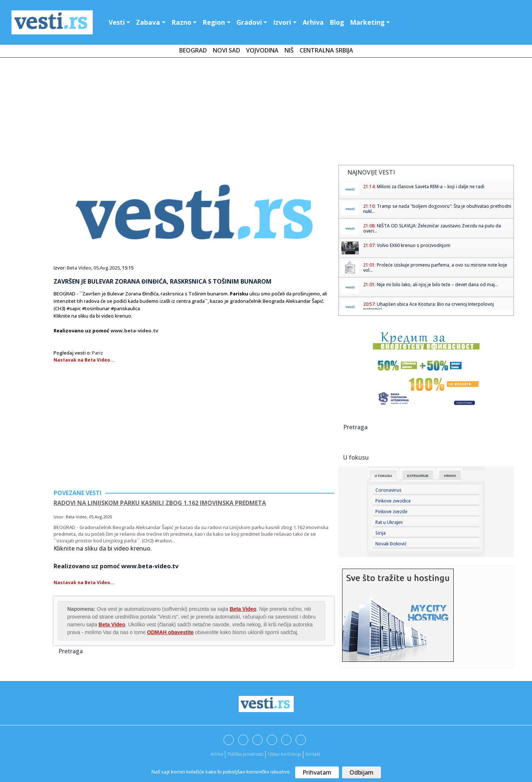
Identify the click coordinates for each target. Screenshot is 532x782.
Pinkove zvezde (391, 512)
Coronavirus (388, 490)
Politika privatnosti (245, 754)
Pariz (98, 353)
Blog (337, 22)
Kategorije (418, 476)
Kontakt (313, 754)
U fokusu (383, 476)
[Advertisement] (266, 113)
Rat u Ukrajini (389, 522)
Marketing (367, 22)
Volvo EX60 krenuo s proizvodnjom (414, 245)
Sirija (381, 533)
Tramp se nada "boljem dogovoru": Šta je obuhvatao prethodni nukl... (437, 209)
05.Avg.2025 (107, 268)
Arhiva (313, 22)
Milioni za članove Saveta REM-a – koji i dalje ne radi (431, 187)
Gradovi (249, 22)
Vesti (117, 22)
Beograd (193, 50)
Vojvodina (262, 50)
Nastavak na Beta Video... (84, 360)
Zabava (148, 22)
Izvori (282, 22)
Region (214, 22)
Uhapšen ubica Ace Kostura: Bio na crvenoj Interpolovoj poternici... (429, 307)
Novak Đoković (391, 544)
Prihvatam (317, 772)
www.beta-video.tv (134, 331)
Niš (289, 50)
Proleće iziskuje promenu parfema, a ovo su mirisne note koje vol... (435, 268)
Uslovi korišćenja (284, 754)
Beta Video (79, 268)
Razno (181, 22)
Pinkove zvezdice (393, 501)
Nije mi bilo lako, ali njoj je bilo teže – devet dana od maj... (437, 285)
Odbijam (362, 772)
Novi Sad (226, 50)
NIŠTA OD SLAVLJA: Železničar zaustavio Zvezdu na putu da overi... (432, 228)
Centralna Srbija (326, 50)
